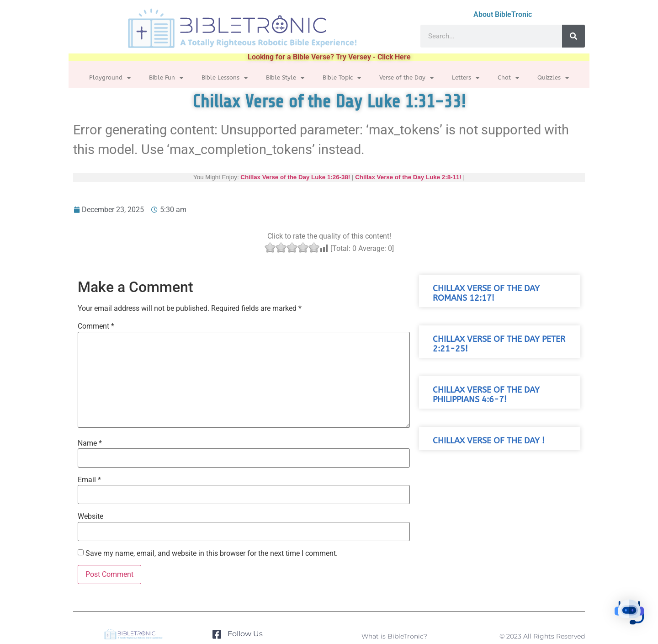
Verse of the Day (406, 78)
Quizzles (553, 78)
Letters (466, 78)
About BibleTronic (503, 14)
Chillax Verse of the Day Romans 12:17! (486, 293)
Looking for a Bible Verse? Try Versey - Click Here (329, 57)
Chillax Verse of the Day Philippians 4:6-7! (486, 395)
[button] (630, 614)
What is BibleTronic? (394, 636)
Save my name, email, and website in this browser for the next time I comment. (212, 554)
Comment (96, 326)
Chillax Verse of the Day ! (489, 441)
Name (90, 443)
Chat (508, 78)
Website (90, 516)
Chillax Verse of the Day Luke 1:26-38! (295, 177)
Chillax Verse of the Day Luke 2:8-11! (408, 177)
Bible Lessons (225, 78)
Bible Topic (342, 78)
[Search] (573, 36)
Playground (110, 78)
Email (89, 480)
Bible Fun (166, 78)
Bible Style (285, 78)
